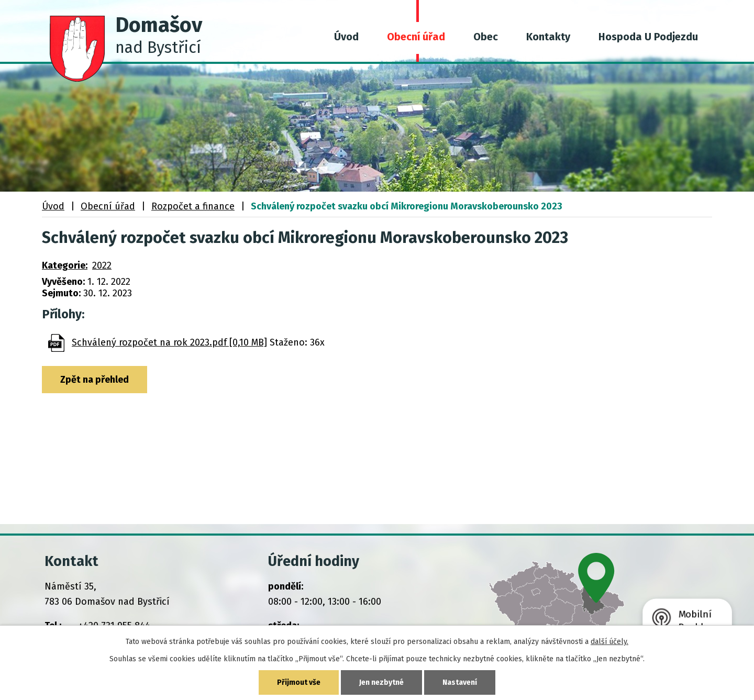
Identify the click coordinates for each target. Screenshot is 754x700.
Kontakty (548, 37)
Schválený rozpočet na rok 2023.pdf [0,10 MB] (169, 342)
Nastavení (460, 682)
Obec (486, 37)
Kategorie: (65, 265)
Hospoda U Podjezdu (648, 37)
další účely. (609, 642)
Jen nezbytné (381, 682)
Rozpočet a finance (193, 206)
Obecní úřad (416, 37)
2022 (102, 265)
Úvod (346, 37)
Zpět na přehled (95, 380)
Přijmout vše (299, 682)
